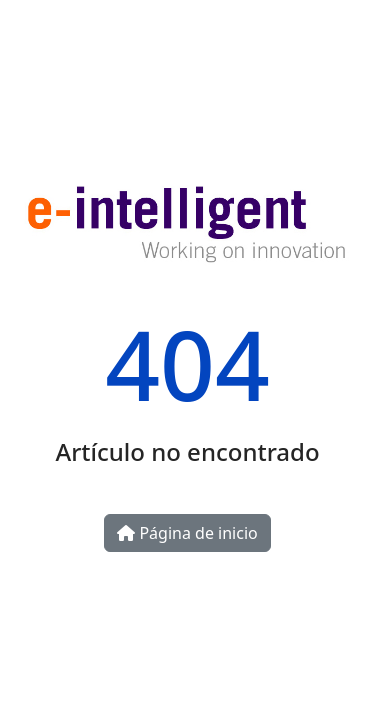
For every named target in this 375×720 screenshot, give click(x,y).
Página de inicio (187, 533)
